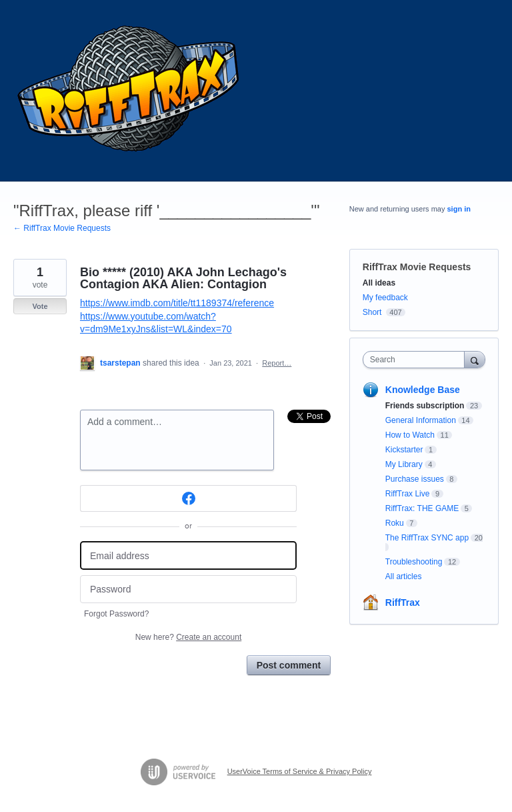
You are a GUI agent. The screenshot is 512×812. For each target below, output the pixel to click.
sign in (459, 209)
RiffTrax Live (408, 494)
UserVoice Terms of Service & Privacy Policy (300, 771)
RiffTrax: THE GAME (422, 508)
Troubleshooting (414, 562)
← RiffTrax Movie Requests (62, 228)
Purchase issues (415, 479)
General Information (421, 420)
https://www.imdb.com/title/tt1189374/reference (177, 303)
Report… (277, 363)
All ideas (379, 283)
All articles (404, 576)
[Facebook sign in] (188, 498)
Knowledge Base (423, 390)
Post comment (289, 665)
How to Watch (410, 435)
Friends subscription (425, 406)
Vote (40, 306)
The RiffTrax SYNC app (427, 538)
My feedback (385, 298)
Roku (395, 523)
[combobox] (417, 360)
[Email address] (188, 555)
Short (372, 312)
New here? (188, 637)
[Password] (188, 589)
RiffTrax (403, 602)
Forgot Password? (116, 614)
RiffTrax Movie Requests (417, 267)
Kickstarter (404, 450)
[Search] (475, 359)
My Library (404, 464)
